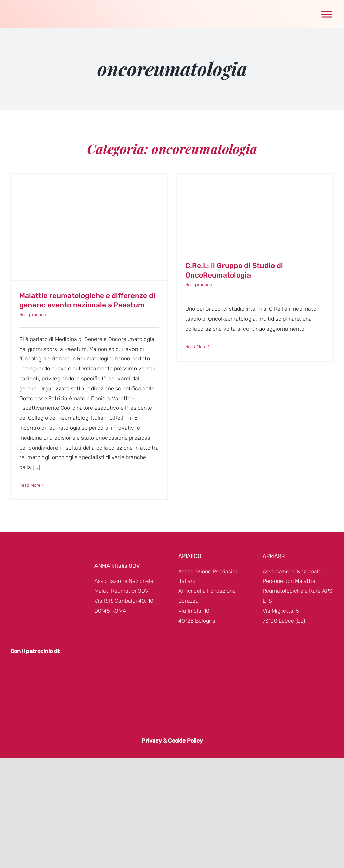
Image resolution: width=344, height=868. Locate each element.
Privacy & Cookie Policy (172, 741)
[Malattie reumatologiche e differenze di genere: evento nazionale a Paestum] (89, 227)
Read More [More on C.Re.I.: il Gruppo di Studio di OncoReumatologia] (196, 347)
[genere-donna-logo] (35, 7)
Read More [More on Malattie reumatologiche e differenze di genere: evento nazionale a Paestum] (30, 485)
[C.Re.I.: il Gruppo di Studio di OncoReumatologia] (255, 212)
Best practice (33, 314)
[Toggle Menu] (327, 14)
